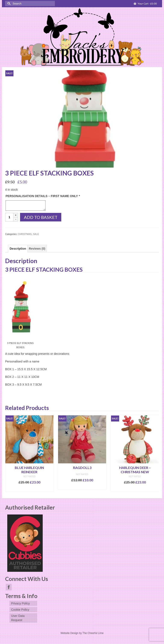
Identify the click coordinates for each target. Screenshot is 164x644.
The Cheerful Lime (93, 633)
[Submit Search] (8, 4)
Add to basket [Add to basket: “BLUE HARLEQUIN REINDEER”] (29, 489)
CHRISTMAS (25, 234)
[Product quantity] (9, 217)
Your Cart (145, 4)
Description (18, 249)
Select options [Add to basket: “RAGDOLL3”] (82, 486)
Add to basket (41, 217)
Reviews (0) (37, 249)
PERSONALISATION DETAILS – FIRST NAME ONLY (43, 196)
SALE (36, 234)
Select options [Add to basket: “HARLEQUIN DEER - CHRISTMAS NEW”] (135, 489)
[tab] (18, 249)
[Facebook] (9, 587)
